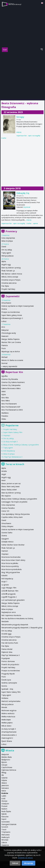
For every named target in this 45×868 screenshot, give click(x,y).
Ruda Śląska (6, 811)
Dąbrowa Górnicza (9, 770)
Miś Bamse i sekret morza (12, 274)
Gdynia (4, 780)
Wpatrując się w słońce (11, 351)
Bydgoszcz (6, 760)
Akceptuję (28, 863)
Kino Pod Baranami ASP (11, 407)
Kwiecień (5, 336)
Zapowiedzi (13, 296)
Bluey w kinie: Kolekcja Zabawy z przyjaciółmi (21, 445)
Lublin (4, 796)
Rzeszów (5, 817)
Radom (4, 809)
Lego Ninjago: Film (9, 588)
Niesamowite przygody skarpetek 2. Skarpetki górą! (22, 628)
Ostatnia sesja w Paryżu (11, 280)
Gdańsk (4, 778)
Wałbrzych (6, 837)
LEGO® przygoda (8, 594)
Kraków (5, 793)
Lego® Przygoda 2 (9, 597)
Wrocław (5, 840)
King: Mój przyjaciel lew (11, 572)
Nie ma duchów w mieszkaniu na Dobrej (17, 618)
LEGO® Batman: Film (10, 591)
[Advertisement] (22, 76)
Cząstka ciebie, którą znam (12, 517)
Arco (3, 327)
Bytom (4, 762)
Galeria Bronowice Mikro (11, 388)
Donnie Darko (7, 533)
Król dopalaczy (9, 451)
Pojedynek (6, 658)
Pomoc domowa (8, 661)
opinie (36, 223)
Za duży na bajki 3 (10, 442)
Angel (4, 474)
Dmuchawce (6, 303)
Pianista (5, 345)
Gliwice (4, 783)
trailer (4, 138)
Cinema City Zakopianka (11, 385)
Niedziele (5, 621)
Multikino (5, 413)
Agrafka (4, 376)
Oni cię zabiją (7, 250)
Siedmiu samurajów (9, 683)
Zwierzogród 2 (7, 738)
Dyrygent (5, 539)
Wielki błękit (6, 720)
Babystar (5, 330)
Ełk (3, 775)
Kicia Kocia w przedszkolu (12, 569)
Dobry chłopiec (7, 526)
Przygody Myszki (8, 674)
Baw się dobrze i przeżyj (11, 268)
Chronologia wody (9, 333)
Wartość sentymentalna (11, 701)
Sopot (4, 819)
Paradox (5, 416)
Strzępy (20, 117)
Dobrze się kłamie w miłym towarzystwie (18, 306)
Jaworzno (5, 785)
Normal (4, 363)
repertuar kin (22, 136)
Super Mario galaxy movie (12, 315)
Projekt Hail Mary (8, 289)
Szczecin (5, 827)
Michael (4, 357)
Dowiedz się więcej (25, 858)
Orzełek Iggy (6, 634)
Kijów (4, 394)
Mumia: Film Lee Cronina (11, 342)
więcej (19, 132)
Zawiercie (5, 845)
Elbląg (4, 772)
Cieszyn (4, 765)
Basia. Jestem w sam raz (11, 483)
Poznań (4, 806)
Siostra (4, 686)
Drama (4, 309)
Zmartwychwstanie (9, 732)
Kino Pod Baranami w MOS (12, 410)
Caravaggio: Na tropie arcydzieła (14, 502)
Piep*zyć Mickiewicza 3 (13, 457)
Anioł (3, 480)
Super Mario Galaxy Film (13, 432)
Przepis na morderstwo (11, 312)
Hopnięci (7, 435)
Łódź (3, 798)
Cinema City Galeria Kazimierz (13, 382)
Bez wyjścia (6, 496)
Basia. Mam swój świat (10, 486)
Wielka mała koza (8, 717)
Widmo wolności (8, 713)
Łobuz (4, 321)
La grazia (5, 585)
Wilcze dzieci (6, 726)
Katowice (5, 788)
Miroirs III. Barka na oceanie (12, 360)
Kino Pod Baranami (9, 404)
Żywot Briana (7, 741)
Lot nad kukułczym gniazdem (13, 600)
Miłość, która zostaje (10, 277)
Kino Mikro (6, 401)
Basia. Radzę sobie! (9, 490)
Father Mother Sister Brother (13, 545)
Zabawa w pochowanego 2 (12, 318)
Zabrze (4, 842)
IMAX (3, 391)
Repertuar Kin (14, 372)
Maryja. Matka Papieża (10, 339)
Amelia (4, 471)
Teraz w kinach (15, 464)
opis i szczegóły (34, 136)
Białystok (5, 754)
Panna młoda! (7, 649)
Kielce (4, 791)
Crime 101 (5, 511)
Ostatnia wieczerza (9, 283)
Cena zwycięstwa (8, 238)
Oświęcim (5, 804)
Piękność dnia (7, 652)
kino (15, 4)
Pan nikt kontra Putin (10, 643)
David (4, 247)
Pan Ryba (5, 286)
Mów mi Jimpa (7, 241)
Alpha (4, 261)
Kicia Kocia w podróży (10, 566)
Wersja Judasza (7, 256)
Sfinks (4, 419)
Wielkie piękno (7, 723)
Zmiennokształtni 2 (9, 735)
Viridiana (5, 698)
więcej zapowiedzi (10, 366)
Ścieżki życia (6, 680)
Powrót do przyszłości (10, 664)
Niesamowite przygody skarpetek (15, 625)
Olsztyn (4, 801)
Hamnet (5, 551)
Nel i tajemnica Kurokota (11, 615)
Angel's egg (6, 265)
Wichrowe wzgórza (9, 710)
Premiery (11, 231)
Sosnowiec (6, 822)
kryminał (27, 207)
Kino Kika (5, 398)
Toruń (4, 829)
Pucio (4, 348)
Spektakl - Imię (7, 689)
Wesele (4, 707)
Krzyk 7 (4, 582)
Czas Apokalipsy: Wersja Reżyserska (16, 514)
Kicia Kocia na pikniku (10, 563)
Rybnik (4, 814)
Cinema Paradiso (8, 508)
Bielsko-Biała (7, 757)
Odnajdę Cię (23, 193)
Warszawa (5, 835)
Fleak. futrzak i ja (8, 271)
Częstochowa (7, 767)
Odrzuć (15, 863)
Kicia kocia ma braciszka (11, 557)
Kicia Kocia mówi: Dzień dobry (13, 560)
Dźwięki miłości (7, 542)
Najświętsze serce (9, 612)
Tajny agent (6, 253)
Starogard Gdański (9, 824)
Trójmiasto (6, 832)
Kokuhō (4, 575)
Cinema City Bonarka (10, 379)
